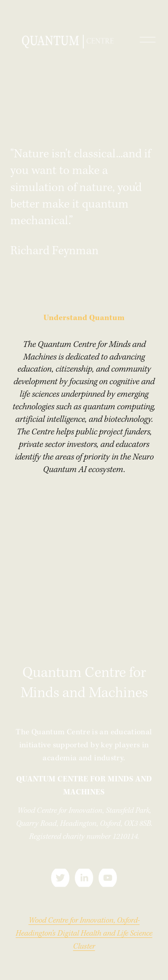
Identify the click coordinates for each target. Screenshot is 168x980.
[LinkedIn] (84, 878)
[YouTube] (108, 878)
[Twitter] (60, 878)
